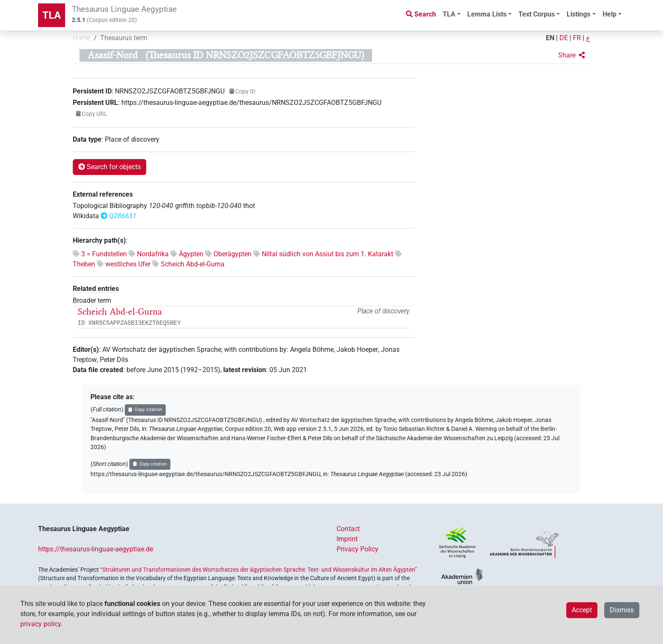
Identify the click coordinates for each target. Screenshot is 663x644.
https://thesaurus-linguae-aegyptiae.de (96, 549)
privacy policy (41, 624)
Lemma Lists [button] (487, 14)
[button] (571, 55)
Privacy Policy (358, 549)
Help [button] (610, 14)
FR (577, 38)
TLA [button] (449, 14)
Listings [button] (578, 14)
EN (550, 38)
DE (564, 38)
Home (82, 38)
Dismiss (622, 610)
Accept (582, 610)
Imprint (347, 539)
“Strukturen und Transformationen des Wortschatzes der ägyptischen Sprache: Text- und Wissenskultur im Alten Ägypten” (259, 570)
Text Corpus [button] (537, 14)
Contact (348, 529)
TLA (52, 15)
